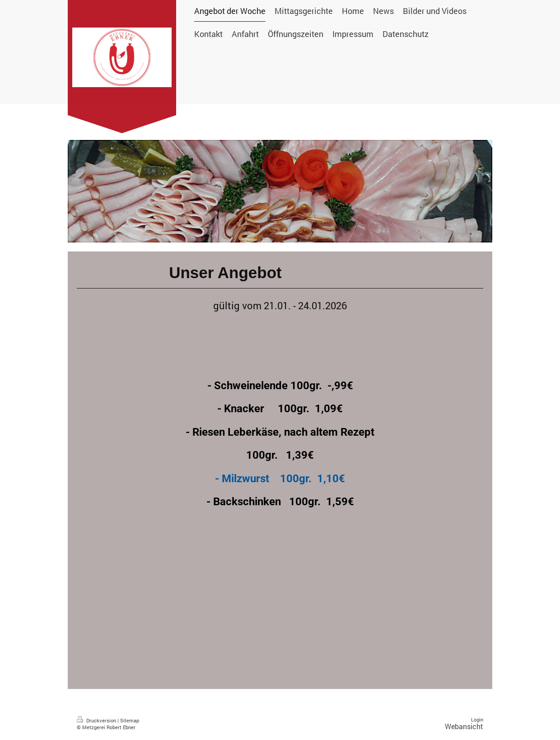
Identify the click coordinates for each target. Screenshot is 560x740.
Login (477, 719)
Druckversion (97, 720)
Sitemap (130, 720)
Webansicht (464, 726)
